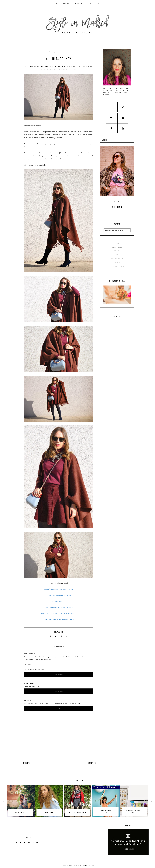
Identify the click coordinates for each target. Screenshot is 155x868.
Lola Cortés (30, 654)
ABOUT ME (79, 3)
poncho (80, 66)
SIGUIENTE (26, 763)
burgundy (45, 66)
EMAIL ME (117, 253)
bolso (38, 66)
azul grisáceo (30, 66)
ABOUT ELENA (117, 249)
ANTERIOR (92, 763)
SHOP (90, 3)
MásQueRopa (30, 683)
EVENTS (117, 264)
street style (52, 69)
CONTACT (67, 3)
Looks (70, 66)
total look (73, 69)
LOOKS (117, 257)
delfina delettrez (61, 66)
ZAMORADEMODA (117, 261)
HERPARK (91, 865)
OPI (75, 66)
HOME (56, 3)
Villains (117, 209)
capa (52, 66)
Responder (59, 674)
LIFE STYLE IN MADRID (117, 268)
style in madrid (62, 69)
